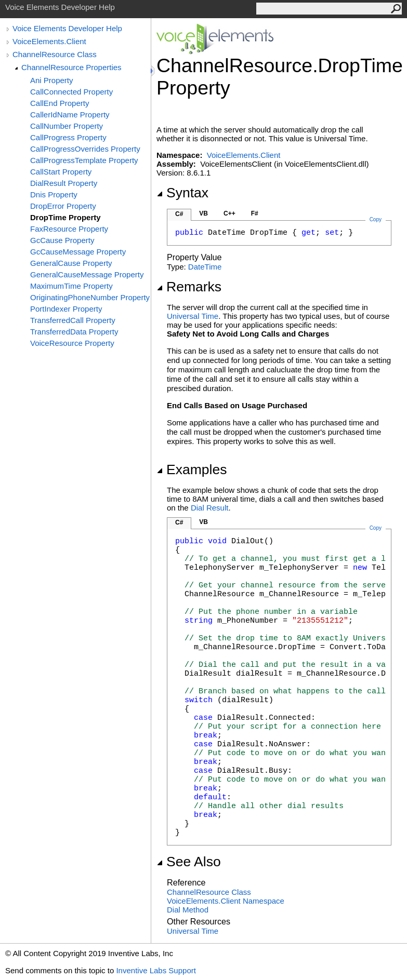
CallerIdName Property (70, 115)
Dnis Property (54, 194)
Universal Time (193, 316)
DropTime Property (65, 217)
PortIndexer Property (66, 309)
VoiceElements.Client (49, 41)
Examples (192, 469)
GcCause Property (62, 240)
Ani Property (52, 80)
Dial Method (188, 910)
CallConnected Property (71, 92)
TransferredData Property (74, 332)
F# (255, 213)
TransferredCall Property (73, 320)
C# (179, 214)
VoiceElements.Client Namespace (226, 901)
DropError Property (63, 206)
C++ (229, 213)
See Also (189, 862)
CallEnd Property (60, 103)
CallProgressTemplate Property (84, 160)
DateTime (205, 267)
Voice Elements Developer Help (67, 28)
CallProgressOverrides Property (85, 149)
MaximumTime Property (71, 286)
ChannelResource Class (55, 54)
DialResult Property (64, 183)
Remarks (189, 287)
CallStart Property (61, 172)
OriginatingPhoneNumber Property (90, 297)
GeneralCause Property (71, 263)
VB (203, 213)
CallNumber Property (67, 126)
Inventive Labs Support (156, 970)
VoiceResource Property (72, 343)
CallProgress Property (68, 137)
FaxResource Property (69, 229)
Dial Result (210, 508)
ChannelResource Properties (71, 67)
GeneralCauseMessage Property (87, 274)
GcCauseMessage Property (78, 252)
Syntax (182, 193)
